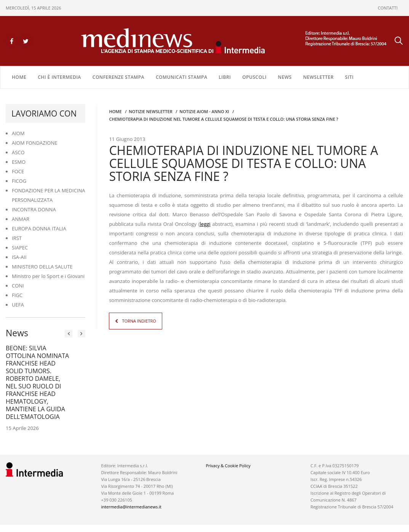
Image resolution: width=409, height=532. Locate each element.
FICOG (19, 181)
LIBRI (225, 77)
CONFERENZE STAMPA (118, 77)
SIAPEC (20, 247)
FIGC (17, 295)
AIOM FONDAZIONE (35, 142)
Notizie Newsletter (150, 111)
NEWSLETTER (318, 77)
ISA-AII (19, 257)
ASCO (18, 152)
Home (19, 77)
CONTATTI (388, 8)
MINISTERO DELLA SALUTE (42, 266)
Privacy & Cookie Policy (228, 465)
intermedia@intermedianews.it (131, 506)
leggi (205, 224)
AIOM (18, 133)
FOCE (18, 171)
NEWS (285, 77)
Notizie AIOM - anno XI (204, 111)
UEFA (18, 304)
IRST (17, 238)
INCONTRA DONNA (34, 209)
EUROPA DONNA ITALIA (39, 228)
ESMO (19, 161)
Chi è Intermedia (59, 77)
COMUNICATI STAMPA (181, 77)
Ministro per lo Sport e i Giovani (48, 276)
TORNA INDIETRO (139, 320)
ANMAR (21, 219)
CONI (18, 285)
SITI (349, 77)
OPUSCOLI (254, 77)
